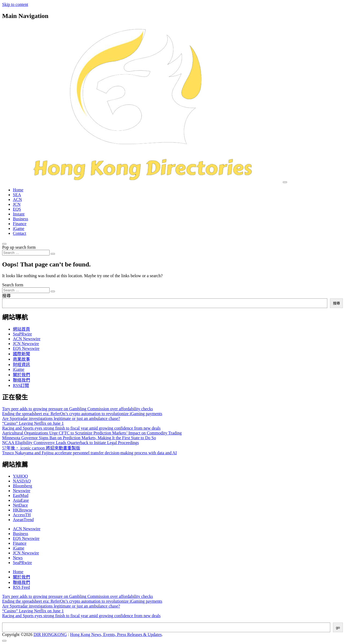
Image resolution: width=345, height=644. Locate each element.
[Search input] (26, 253)
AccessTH (22, 515)
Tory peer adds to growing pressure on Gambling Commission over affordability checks (77, 409)
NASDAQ (22, 481)
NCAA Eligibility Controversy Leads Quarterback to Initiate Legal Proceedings (71, 443)
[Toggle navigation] (285, 182)
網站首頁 (21, 329)
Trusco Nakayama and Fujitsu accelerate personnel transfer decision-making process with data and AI (90, 453)
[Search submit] (53, 254)
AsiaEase (21, 500)
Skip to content (15, 4)
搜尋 (6, 296)
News (18, 558)
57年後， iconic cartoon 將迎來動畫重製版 (41, 448)
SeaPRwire (22, 334)
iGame (19, 228)
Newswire (22, 491)
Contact (20, 233)
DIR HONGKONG (50, 634)
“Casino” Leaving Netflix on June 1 (33, 423)
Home (18, 190)
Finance (20, 224)
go (338, 627)
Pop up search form (19, 247)
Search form (13, 285)
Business (21, 219)
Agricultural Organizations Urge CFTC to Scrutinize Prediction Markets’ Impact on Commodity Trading (92, 433)
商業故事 (21, 359)
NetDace (20, 505)
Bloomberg (23, 486)
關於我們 (21, 375)
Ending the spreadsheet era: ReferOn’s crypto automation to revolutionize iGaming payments (82, 414)
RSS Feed (21, 587)
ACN (17, 200)
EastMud (21, 495)
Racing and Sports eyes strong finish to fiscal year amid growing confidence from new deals (81, 428)
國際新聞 (21, 354)
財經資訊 (21, 365)
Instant (19, 214)
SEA (17, 195)
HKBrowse (23, 510)
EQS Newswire (26, 348)
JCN (17, 204)
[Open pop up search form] (4, 244)
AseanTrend (23, 520)
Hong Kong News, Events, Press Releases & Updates (116, 634)
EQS (17, 209)
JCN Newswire (26, 344)
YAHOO (20, 476)
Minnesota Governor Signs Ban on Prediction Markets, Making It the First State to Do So (79, 438)
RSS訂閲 (21, 385)
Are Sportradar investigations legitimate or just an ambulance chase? (61, 418)
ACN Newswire (27, 339)
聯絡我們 (21, 380)
